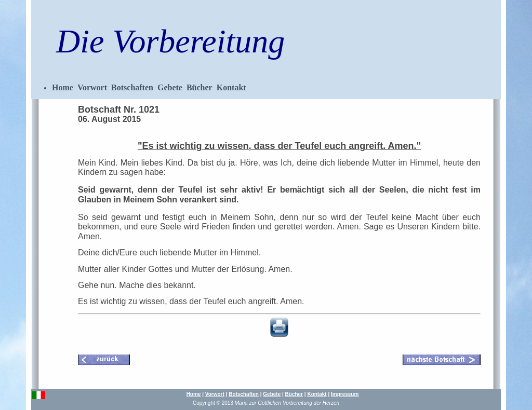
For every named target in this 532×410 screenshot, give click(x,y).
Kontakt (231, 87)
